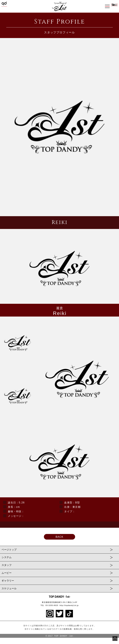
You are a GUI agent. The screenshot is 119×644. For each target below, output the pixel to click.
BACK (59, 537)
